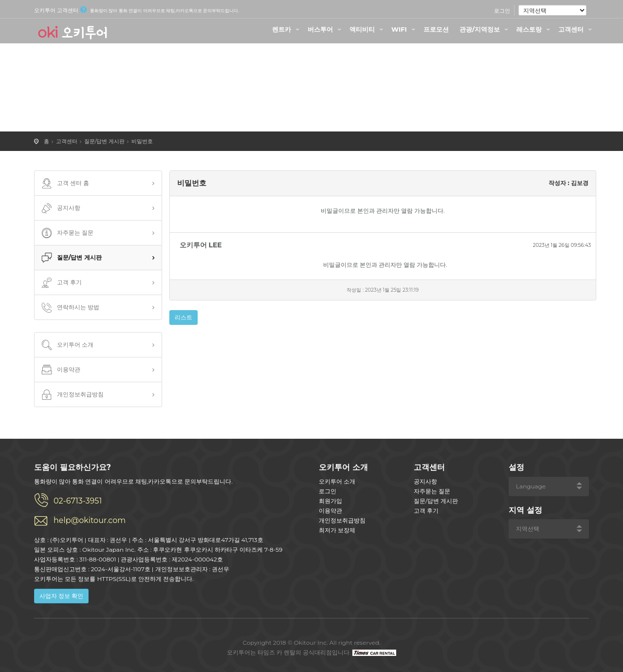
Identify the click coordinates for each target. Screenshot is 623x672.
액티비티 (367, 29)
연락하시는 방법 (69, 308)
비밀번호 (142, 141)
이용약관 (60, 370)
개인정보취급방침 (72, 395)
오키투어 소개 (66, 345)
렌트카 (287, 29)
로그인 (502, 11)
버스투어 (326, 29)
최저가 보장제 (337, 530)
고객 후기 (61, 283)
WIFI (404, 29)
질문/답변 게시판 (105, 141)
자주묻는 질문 (66, 233)
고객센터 (576, 29)
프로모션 (436, 29)
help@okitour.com (90, 520)
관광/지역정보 (485, 29)
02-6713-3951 (78, 501)
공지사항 (60, 208)
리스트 (183, 317)
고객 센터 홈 (64, 184)
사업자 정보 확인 (61, 596)
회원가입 (330, 501)
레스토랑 (534, 29)
